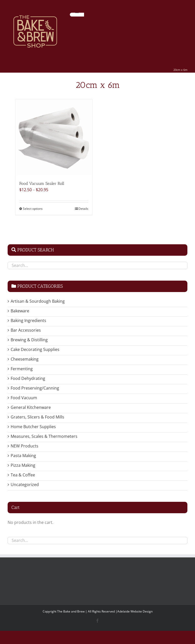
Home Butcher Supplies (33, 427)
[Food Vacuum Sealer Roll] (54, 137)
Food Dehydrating (28, 378)
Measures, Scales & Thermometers (44, 436)
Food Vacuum (24, 398)
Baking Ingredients (28, 320)
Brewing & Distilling (29, 340)
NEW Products (25, 446)
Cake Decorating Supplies (35, 349)
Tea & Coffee (23, 475)
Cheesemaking (25, 359)
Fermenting (22, 369)
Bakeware (20, 311)
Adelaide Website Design (135, 611)
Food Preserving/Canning (35, 388)
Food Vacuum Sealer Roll (42, 183)
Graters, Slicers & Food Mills (37, 417)
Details (83, 209)
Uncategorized (25, 485)
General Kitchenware (31, 407)
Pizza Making (23, 465)
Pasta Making (23, 456)
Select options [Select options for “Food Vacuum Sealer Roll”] (33, 209)
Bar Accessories (26, 330)
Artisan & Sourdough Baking (38, 301)
